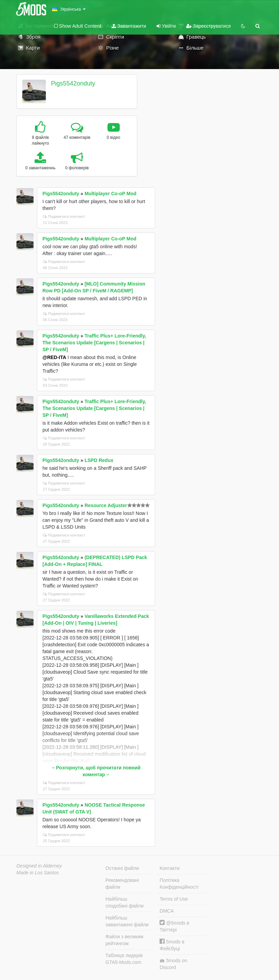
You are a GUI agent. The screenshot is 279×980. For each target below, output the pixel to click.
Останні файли (122, 868)
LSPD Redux (99, 460)
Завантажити (129, 26)
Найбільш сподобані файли (124, 902)
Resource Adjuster (106, 505)
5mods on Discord (173, 964)
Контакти (169, 868)
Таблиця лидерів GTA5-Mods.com (124, 959)
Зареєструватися (208, 26)
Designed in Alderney (39, 866)
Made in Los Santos (38, 873)
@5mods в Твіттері (174, 926)
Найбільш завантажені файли (127, 921)
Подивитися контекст (64, 216)
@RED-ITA (54, 357)
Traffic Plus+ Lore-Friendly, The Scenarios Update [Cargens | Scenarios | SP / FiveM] (94, 343)
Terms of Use (174, 899)
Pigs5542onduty (73, 83)
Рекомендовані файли (122, 884)
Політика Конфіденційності (179, 884)
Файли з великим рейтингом (124, 940)
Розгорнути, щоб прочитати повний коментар (96, 771)
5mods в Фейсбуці (172, 945)
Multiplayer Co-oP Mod (110, 194)
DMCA (167, 911)
